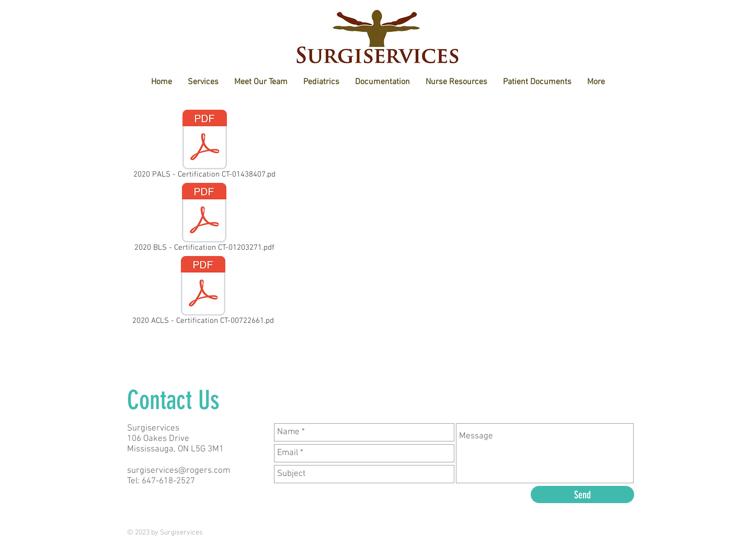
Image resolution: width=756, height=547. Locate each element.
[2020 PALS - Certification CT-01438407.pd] (204, 146)
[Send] (582, 494)
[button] (261, 82)
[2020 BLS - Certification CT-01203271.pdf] (204, 219)
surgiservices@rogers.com (179, 471)
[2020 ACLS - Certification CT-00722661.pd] (203, 293)
